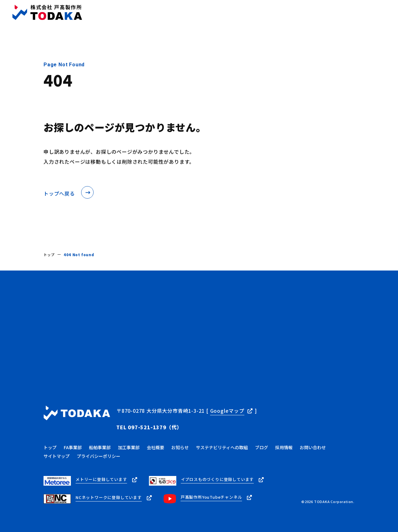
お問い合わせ (375, 12)
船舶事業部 (100, 439)
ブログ (237, 13)
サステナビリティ (273, 13)
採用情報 (311, 13)
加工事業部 (129, 439)
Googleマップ (227, 410)
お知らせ (211, 13)
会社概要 (183, 13)
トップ (129, 13)
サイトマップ (57, 448)
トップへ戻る (59, 193)
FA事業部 (73, 439)
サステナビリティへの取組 (222, 439)
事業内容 (155, 13)
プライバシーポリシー (99, 448)
